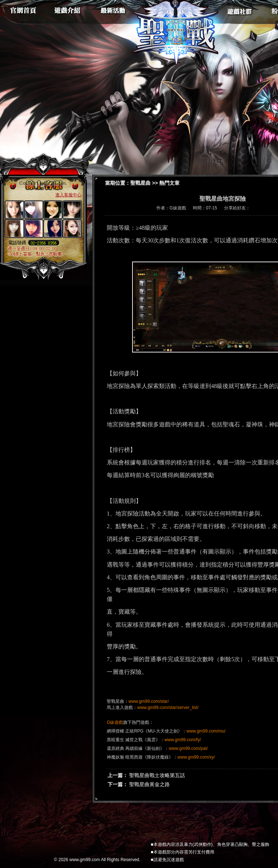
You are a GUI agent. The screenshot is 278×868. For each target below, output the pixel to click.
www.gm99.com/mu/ (206, 731)
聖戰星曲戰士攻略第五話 (157, 775)
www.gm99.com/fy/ (183, 740)
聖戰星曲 (140, 183)
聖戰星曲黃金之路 (149, 784)
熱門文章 (169, 183)
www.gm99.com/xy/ (196, 757)
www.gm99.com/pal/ (188, 748)
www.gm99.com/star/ (149, 701)
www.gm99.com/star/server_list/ (168, 708)
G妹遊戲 (115, 722)
